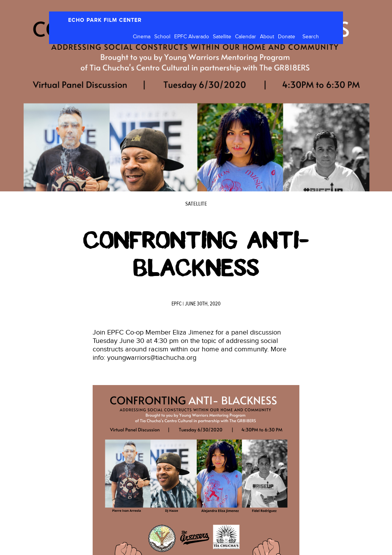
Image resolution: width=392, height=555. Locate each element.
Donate (287, 37)
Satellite (222, 37)
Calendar (246, 37)
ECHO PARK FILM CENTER (105, 20)
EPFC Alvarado (192, 37)
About (267, 37)
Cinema (142, 37)
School (162, 37)
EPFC (176, 304)
